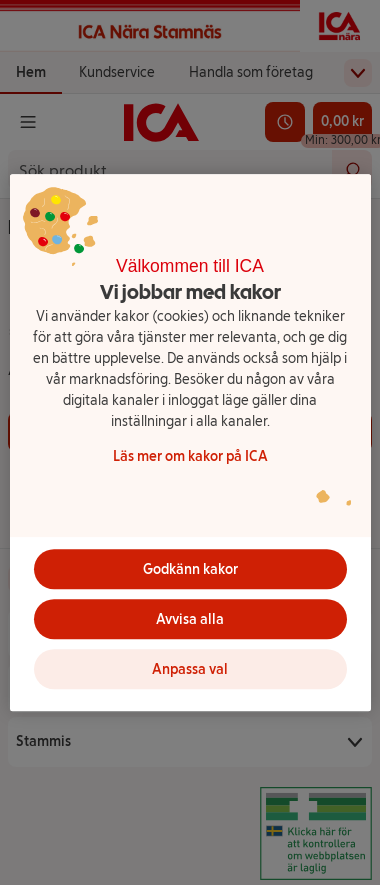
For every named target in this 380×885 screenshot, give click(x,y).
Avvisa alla (190, 619)
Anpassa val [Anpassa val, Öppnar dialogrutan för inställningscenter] (190, 669)
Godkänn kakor (190, 569)
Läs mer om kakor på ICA (190, 456)
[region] (190, 443)
